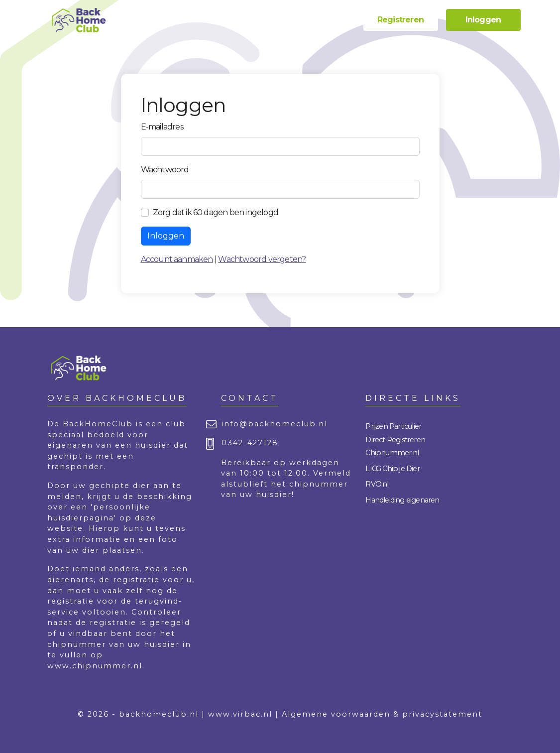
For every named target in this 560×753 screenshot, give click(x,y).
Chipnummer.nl (392, 453)
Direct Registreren (395, 440)
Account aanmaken (177, 259)
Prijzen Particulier (393, 426)
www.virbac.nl (240, 714)
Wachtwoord (165, 170)
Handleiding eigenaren (402, 500)
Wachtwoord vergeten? (262, 259)
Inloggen (483, 20)
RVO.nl (377, 484)
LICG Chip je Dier (392, 469)
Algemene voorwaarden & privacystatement (382, 714)
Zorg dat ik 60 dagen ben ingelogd (216, 212)
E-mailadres (162, 127)
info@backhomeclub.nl (275, 424)
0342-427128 (250, 443)
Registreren (400, 20)
